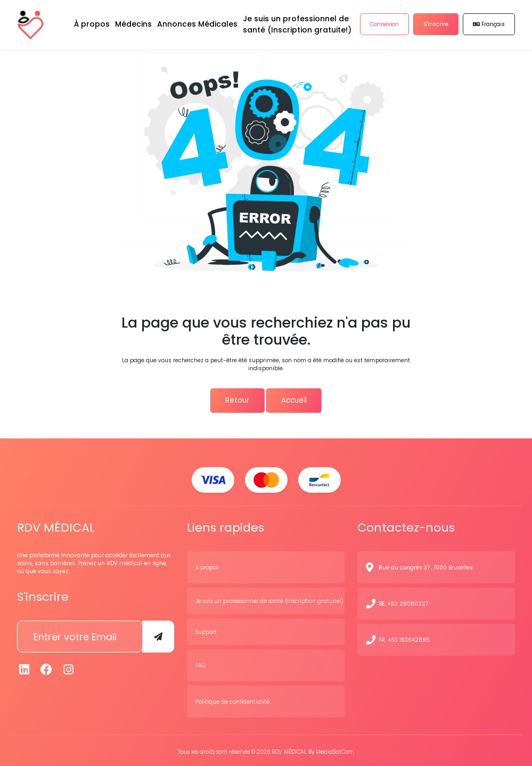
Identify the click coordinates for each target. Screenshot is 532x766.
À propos (207, 565)
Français (489, 26)
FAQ (200, 663)
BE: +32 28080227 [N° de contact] (403, 601)
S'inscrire (436, 26)
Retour (235, 399)
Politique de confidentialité (232, 699)
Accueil (296, 399)
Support (206, 629)
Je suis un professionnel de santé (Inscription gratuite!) (269, 598)
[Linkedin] (24, 667)
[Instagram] (69, 667)
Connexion (384, 26)
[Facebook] (46, 667)
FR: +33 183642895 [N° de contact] (404, 637)
